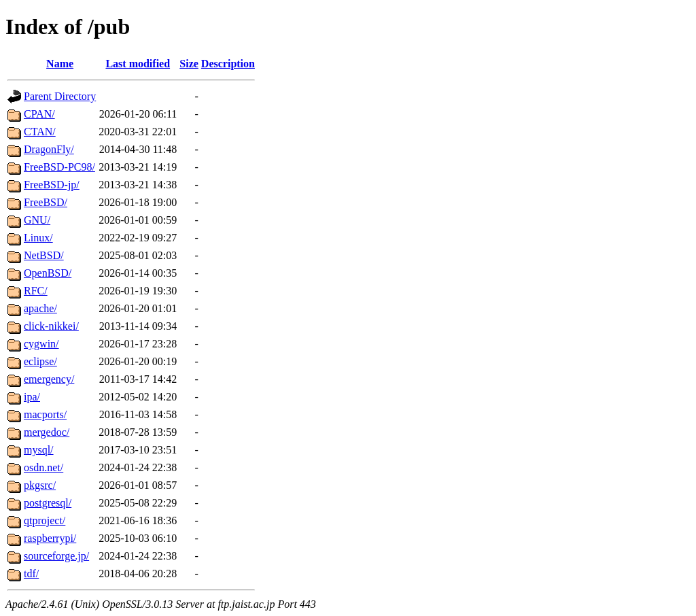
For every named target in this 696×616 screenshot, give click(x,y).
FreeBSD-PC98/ (59, 167)
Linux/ (38, 238)
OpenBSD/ (48, 273)
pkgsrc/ (40, 485)
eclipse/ (40, 361)
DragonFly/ (49, 149)
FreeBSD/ (46, 202)
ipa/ (32, 397)
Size (189, 64)
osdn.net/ (43, 467)
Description (228, 64)
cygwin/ (41, 344)
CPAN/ (39, 114)
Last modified (138, 64)
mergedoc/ (47, 432)
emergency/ (49, 379)
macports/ (45, 414)
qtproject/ (45, 520)
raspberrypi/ (50, 538)
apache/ (40, 308)
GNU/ (37, 220)
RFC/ (36, 291)
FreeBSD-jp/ (52, 185)
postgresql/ (48, 503)
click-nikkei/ (51, 326)
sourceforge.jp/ (56, 556)
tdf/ (31, 574)
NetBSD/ (44, 255)
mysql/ (39, 450)
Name (60, 64)
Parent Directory (60, 96)
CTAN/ (40, 132)
